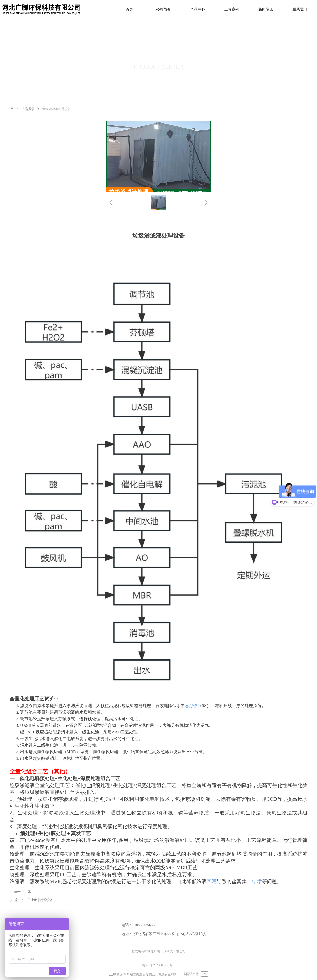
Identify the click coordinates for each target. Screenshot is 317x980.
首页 (11, 109)
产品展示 (28, 109)
